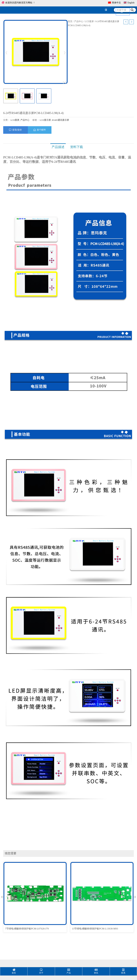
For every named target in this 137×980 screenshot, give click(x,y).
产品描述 (58, 147)
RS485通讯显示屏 (61, 120)
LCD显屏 (89, 21)
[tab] (58, 147)
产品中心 (79, 21)
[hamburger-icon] (106, 10)
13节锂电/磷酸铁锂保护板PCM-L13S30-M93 (95, 929)
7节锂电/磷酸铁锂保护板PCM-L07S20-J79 (27, 929)
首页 (70, 21)
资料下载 (76, 147)
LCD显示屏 (45, 120)
